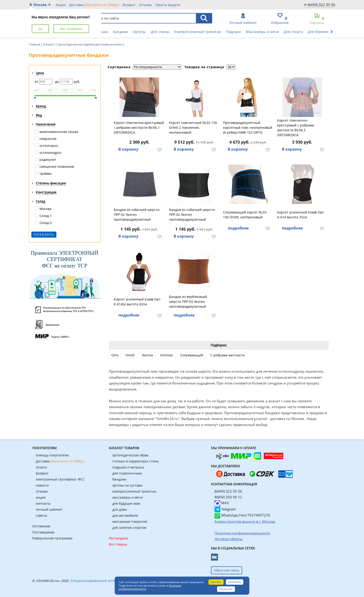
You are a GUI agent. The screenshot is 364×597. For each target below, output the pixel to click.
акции (41, 497)
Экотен (147, 355)
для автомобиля (125, 515)
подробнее (238, 228)
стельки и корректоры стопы (136, 461)
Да (40, 29)
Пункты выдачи (168, 5)
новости (42, 485)
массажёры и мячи (128, 497)
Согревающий (192, 355)
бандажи (119, 479)
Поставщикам (43, 532)
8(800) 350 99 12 (228, 497)
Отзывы (145, 5)
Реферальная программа (52, 538)
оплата (41, 467)
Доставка (94, 5)
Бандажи (121, 32)
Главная (35, 44)
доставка (60, 461)
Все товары (118, 544)
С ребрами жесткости (227, 355)
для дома (120, 509)
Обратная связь (227, 570)
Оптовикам (41, 526)
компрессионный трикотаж (134, 491)
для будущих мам (126, 503)
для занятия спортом (129, 528)
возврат (42, 473)
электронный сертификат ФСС (60, 479)
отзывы (42, 491)
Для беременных (322, 32)
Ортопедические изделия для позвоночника (90, 44)
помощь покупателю (52, 455)
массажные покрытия (130, 521)
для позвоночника (127, 473)
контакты (43, 503)
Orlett (130, 355)
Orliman (167, 355)
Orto (115, 355)
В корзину (128, 149)
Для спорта (293, 32)
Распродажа (119, 538)
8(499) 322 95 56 (321, 5)
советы (41, 515)
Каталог (49, 44)
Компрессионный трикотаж (198, 32)
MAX (222, 503)
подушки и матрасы (128, 467)
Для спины (160, 32)
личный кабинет (49, 509)
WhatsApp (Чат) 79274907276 (242, 515)
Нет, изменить (71, 29)
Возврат (129, 5)
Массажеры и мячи (262, 32)
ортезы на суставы (127, 485)
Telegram (225, 509)
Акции (61, 5)
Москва (40, 5)
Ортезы (140, 32)
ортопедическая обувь (130, 455)
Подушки (234, 32)
